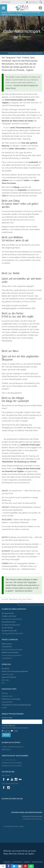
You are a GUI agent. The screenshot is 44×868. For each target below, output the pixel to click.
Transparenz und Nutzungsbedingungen (16, 705)
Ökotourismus (7, 644)
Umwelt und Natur (22, 37)
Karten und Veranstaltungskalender (15, 671)
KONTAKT (7, 862)
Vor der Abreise (7, 628)
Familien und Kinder (9, 616)
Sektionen (6, 2)
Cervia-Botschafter (9, 760)
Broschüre (6, 669)
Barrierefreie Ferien (9, 622)
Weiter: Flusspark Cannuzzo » (31, 603)
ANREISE (27, 862)
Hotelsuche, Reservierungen (32, 816)
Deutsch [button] (33, 2)
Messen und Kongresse (10, 652)
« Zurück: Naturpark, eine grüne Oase (16, 599)
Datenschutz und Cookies (11, 699)
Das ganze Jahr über (9, 631)
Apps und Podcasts (9, 677)
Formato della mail (15, 727)
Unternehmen (7, 647)
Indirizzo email (7, 718)
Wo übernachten (8, 613)
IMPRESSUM (17, 862)
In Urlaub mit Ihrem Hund (11, 625)
